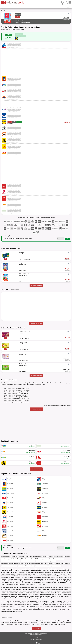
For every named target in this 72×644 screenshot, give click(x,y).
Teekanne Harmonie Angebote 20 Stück (26, 566)
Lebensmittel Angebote (56, 566)
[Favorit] (68, 13)
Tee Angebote (67, 563)
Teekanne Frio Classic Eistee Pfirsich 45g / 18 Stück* (17, 388)
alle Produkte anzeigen (36, 285)
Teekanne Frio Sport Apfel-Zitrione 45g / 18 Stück (16, 400)
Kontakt (31, 639)
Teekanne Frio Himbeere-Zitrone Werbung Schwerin (54, 559)
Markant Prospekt (5, 559)
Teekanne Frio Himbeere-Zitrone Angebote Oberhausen (31, 559)
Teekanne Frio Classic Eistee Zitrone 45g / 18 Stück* (17, 390)
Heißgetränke (5, 10)
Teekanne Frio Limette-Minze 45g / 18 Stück (15, 395)
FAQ (34, 639)
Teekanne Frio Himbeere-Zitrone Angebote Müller (46, 561)
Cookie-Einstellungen (39, 639)
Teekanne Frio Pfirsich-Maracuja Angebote (38, 556)
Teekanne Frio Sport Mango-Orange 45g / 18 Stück (17, 402)
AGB (36, 638)
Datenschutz (39, 638)
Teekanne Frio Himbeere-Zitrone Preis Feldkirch (10, 561)
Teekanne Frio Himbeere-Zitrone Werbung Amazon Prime (12, 563)
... (9, 10)
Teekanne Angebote (59, 563)
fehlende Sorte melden (36, 409)
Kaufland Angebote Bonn (15, 559)
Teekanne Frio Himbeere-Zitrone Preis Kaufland (34, 563)
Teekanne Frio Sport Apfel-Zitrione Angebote (20, 556)
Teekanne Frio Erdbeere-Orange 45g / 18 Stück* (16, 392)
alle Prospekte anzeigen (36, 323)
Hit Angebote (67, 556)
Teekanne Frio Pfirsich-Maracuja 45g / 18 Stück (16, 397)
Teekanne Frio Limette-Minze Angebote (55, 556)
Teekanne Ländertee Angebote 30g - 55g (9, 566)
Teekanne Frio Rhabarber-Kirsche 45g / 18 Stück (16, 399)
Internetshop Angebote (5, 556)
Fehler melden (36, 629)
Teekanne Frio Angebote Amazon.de (28, 561)
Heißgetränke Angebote (49, 563)
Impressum (33, 638)
